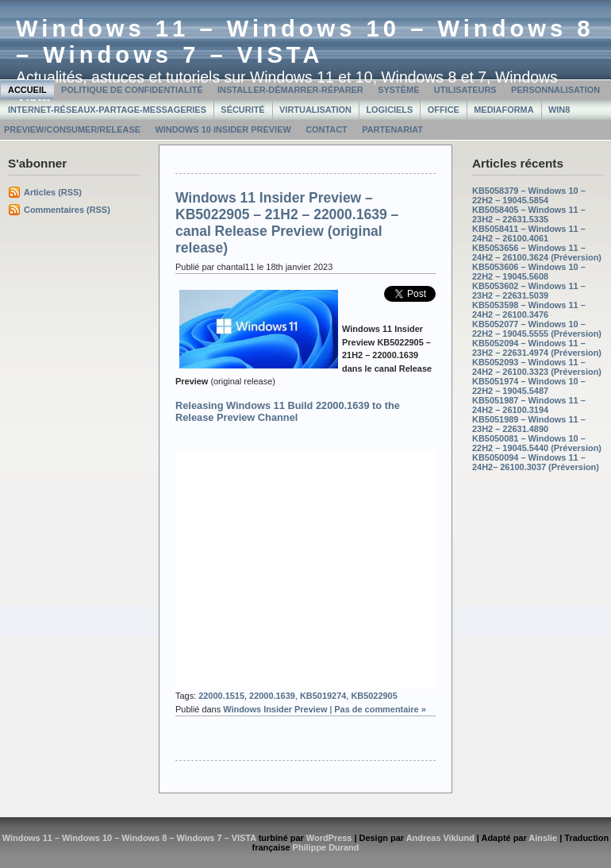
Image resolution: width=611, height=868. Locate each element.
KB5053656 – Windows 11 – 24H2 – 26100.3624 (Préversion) (537, 253)
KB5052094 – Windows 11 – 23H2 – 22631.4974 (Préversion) (537, 348)
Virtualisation (315, 110)
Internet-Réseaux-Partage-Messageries (107, 110)
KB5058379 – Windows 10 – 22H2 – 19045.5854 (529, 195)
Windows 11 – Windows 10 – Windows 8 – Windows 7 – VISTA (305, 42)
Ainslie (543, 838)
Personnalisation (555, 90)
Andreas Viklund (440, 838)
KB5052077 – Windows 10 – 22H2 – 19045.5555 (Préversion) (537, 329)
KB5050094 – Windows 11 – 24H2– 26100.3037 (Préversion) (536, 462)
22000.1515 (221, 696)
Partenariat (392, 129)
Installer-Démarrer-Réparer (290, 90)
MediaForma (503, 110)
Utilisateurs (465, 90)
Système (398, 90)
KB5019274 (323, 696)
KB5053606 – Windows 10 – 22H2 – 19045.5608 (529, 272)
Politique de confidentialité (132, 90)
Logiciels (389, 110)
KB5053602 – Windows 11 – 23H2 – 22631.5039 (529, 291)
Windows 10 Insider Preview (223, 129)
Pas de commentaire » (380, 709)
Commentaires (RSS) (67, 210)
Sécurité (242, 110)
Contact (327, 129)
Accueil (27, 90)
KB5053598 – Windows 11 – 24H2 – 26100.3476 (529, 310)
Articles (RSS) (53, 192)
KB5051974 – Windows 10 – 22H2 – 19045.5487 (529, 386)
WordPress (329, 838)
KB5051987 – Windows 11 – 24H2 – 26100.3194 (529, 405)
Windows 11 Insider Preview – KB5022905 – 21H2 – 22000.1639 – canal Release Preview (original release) (287, 223)
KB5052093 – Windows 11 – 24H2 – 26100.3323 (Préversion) (537, 367)
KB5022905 (374, 696)
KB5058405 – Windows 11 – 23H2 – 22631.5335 (529, 214)
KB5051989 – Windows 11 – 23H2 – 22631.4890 (529, 424)
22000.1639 (272, 696)
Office (444, 110)
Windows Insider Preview (275, 709)
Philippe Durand (326, 847)
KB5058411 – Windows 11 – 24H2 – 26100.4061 (529, 233)
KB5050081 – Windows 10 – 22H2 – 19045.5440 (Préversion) (537, 443)
